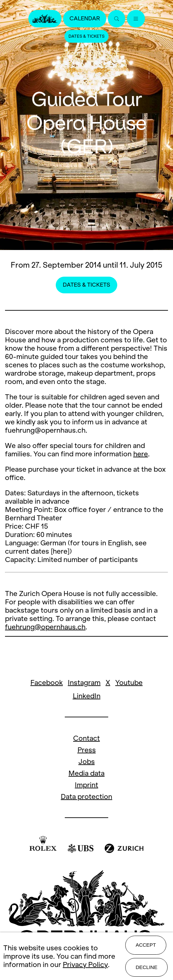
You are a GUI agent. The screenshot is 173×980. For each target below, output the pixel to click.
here (141, 454)
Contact (86, 738)
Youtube (129, 682)
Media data (86, 773)
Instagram (84, 682)
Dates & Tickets (86, 36)
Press (87, 750)
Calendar (85, 18)
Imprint (86, 785)
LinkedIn (87, 696)
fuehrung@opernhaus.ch (45, 627)
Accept (146, 945)
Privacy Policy (85, 964)
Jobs (87, 761)
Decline (146, 967)
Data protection (86, 796)
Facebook (47, 682)
